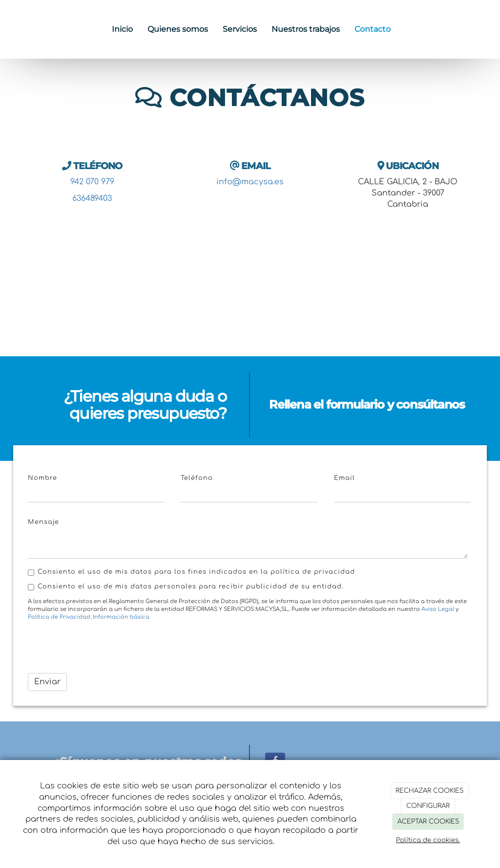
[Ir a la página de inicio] (5, 29)
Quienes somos (178, 29)
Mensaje (43, 522)
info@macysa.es (250, 182)
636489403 (92, 198)
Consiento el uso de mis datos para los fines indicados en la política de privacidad (191, 572)
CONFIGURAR (428, 806)
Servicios (240, 29)
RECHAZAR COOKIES (429, 791)
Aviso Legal (438, 609)
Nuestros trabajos (306, 29)
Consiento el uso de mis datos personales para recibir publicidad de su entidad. (186, 587)
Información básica (121, 617)
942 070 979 (92, 182)
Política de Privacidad (59, 617)
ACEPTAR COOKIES (428, 822)
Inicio (122, 29)
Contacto (373, 29)
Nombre (42, 478)
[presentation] (102, 647)
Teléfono (197, 478)
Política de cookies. (428, 840)
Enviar (47, 682)
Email (344, 478)
